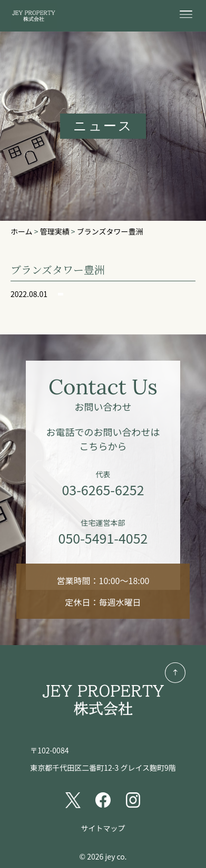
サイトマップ (103, 828)
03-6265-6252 (103, 489)
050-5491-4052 (103, 538)
